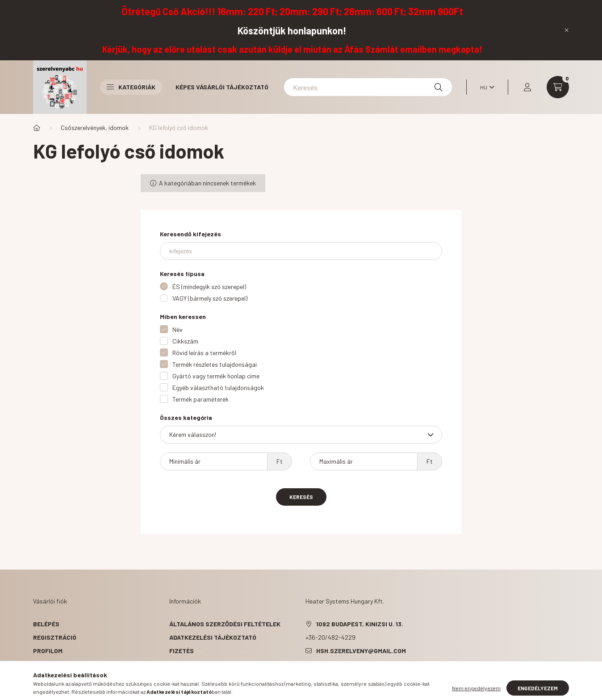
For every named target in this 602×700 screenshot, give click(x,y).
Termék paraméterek (201, 399)
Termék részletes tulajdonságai (215, 364)
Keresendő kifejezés (190, 234)
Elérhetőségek (194, 677)
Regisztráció (55, 637)
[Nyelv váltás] (485, 87)
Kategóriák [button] (131, 87)
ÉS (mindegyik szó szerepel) (209, 287)
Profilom (48, 651)
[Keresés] (368, 87)
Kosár (43, 664)
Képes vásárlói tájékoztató (222, 87)
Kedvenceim (52, 677)
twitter (325, 673)
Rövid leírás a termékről (204, 353)
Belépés (46, 624)
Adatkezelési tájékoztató (213, 637)
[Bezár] (567, 30)
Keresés (301, 497)
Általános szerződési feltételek (225, 624)
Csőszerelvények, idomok (95, 128)
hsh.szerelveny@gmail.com (361, 651)
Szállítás (185, 664)
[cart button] (558, 87)
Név (178, 329)
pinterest (343, 673)
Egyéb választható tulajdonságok (218, 388)
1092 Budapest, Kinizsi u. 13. (360, 624)
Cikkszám (185, 341)
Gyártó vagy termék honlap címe (216, 376)
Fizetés (182, 651)
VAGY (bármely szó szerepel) (210, 298)
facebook (307, 673)
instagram (361, 673)
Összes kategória (186, 417)
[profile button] (527, 87)
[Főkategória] (37, 128)
